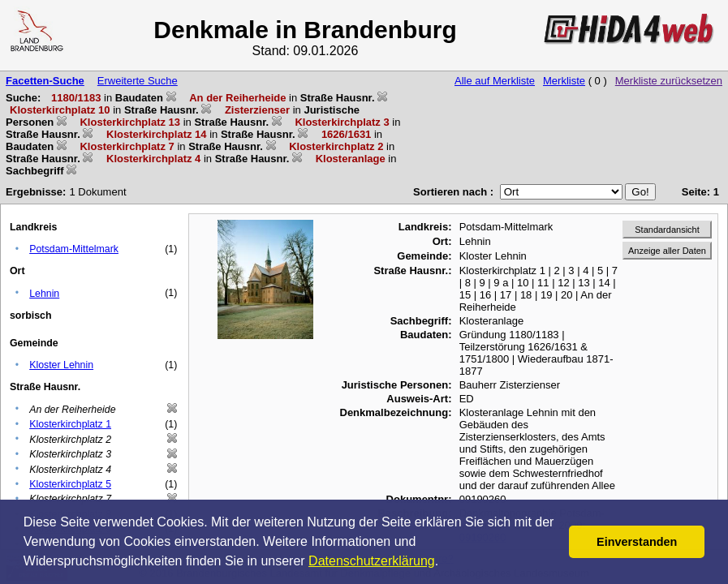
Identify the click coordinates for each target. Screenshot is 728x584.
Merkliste (564, 81)
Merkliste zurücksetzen (669, 81)
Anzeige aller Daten (667, 251)
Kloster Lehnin (61, 365)
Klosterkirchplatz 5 (70, 484)
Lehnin (44, 294)
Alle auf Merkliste (495, 81)
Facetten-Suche (45, 81)
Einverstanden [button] (637, 542)
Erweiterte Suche (138, 81)
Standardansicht (667, 230)
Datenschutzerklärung (372, 561)
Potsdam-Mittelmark (74, 249)
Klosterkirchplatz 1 (70, 424)
